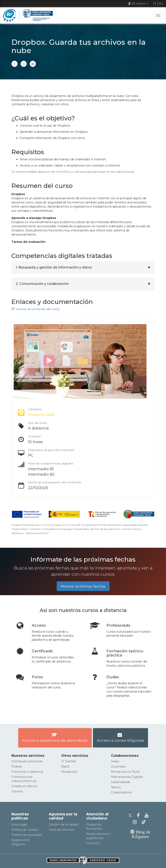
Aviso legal (19, 824)
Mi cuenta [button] (138, 3)
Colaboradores (121, 792)
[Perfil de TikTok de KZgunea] (144, 822)
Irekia (115, 761)
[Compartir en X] (24, 64)
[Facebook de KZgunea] (140, 815)
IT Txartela (69, 761)
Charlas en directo (24, 786)
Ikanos (116, 787)
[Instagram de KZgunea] (136, 822)
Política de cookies (25, 830)
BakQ (65, 766)
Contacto (93, 843)
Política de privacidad (27, 835)
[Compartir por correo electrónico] (33, 64)
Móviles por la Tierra (125, 772)
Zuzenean (118, 766)
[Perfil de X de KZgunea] (131, 815)
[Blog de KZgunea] (140, 836)
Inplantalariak (121, 782)
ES (155, 3)
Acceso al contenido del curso (35, 309)
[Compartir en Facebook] (15, 64)
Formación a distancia (27, 772)
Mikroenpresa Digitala (127, 777)
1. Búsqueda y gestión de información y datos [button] (54, 267)
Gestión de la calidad (64, 824)
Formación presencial (27, 761)
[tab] (83, 267)
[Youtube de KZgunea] (147, 815)
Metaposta (69, 772)
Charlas (17, 766)
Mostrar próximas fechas (83, 586)
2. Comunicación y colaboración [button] (42, 284)
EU (161, 3)
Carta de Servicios (62, 830)
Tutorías (17, 791)
